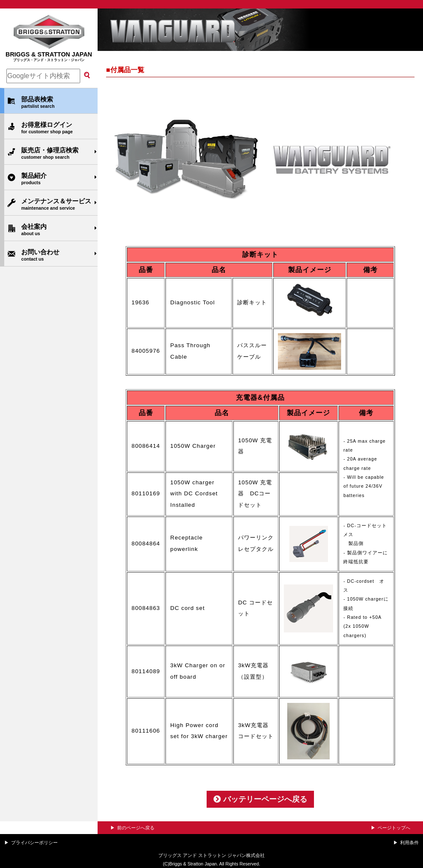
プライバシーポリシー (34, 843)
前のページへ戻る (136, 828)
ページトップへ (394, 828)
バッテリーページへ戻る (260, 799)
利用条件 (409, 843)
